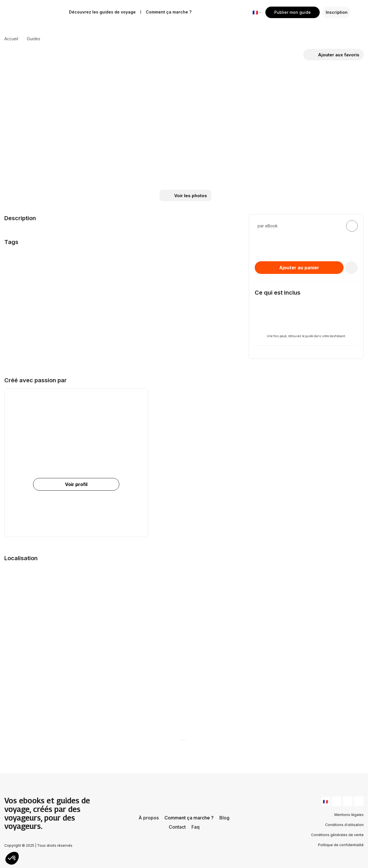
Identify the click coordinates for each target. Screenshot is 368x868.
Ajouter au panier (299, 268)
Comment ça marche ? (189, 818)
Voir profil (76, 484)
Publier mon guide (293, 12)
